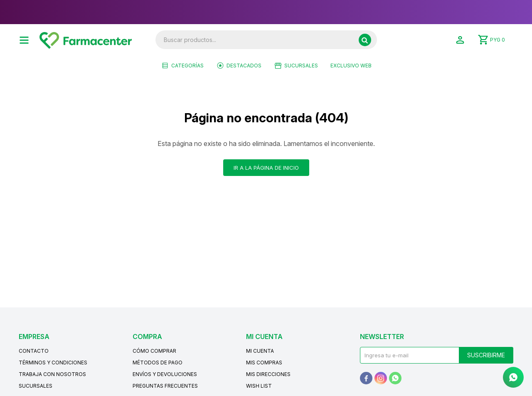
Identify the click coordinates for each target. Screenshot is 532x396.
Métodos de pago (158, 363)
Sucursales (301, 66)
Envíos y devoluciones (165, 374)
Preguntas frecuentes (165, 386)
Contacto (34, 351)
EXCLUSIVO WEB (351, 66)
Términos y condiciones (53, 363)
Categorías (187, 66)
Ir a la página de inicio (266, 168)
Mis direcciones (268, 374)
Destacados (244, 66)
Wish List (259, 386)
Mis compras (264, 363)
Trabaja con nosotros (52, 374)
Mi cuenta (260, 351)
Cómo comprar (154, 351)
